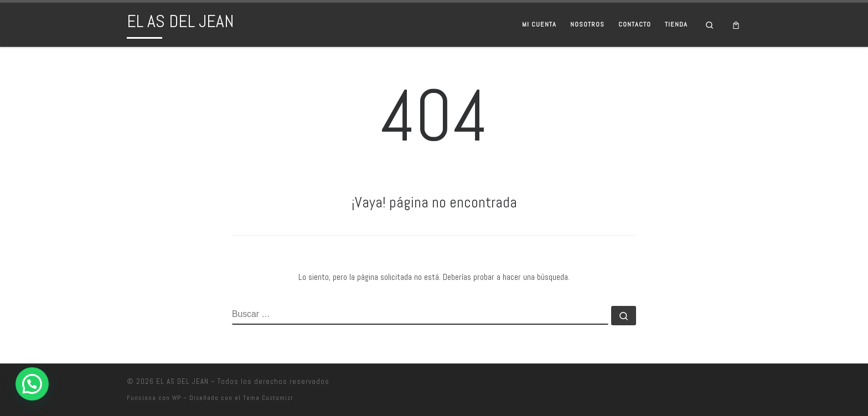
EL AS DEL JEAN (182, 381)
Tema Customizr (268, 398)
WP (177, 398)
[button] (32, 384)
